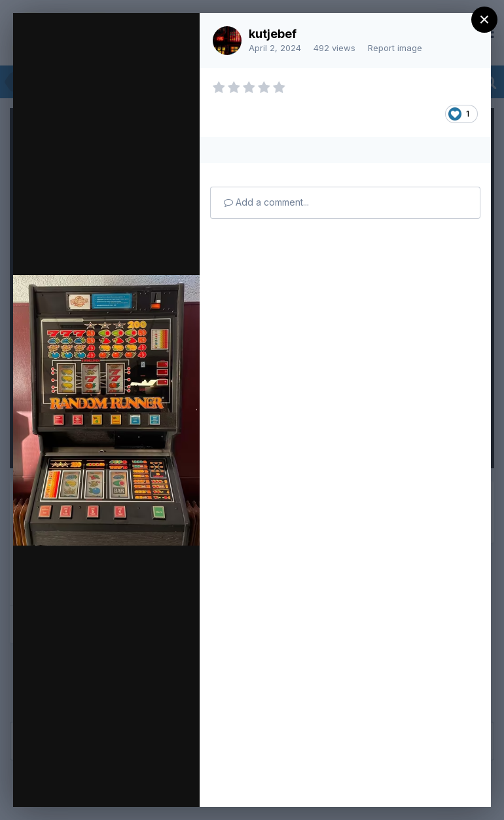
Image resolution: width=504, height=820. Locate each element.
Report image (395, 48)
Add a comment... (266, 202)
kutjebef (273, 34)
